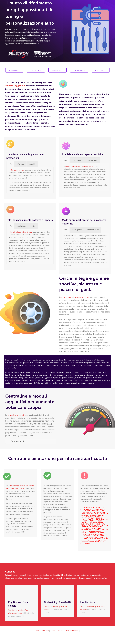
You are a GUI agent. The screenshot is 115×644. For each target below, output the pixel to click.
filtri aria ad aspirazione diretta (21, 232)
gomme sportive (82, 297)
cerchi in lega (66, 297)
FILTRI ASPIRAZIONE (79, 70)
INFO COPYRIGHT (72, 631)
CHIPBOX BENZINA (36, 70)
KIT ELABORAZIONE (101, 70)
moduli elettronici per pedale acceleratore (80, 166)
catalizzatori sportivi (17, 170)
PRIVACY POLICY (57, 631)
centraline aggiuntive (15, 86)
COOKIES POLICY (42, 631)
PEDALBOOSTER (57, 70)
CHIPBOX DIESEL (14, 70)
